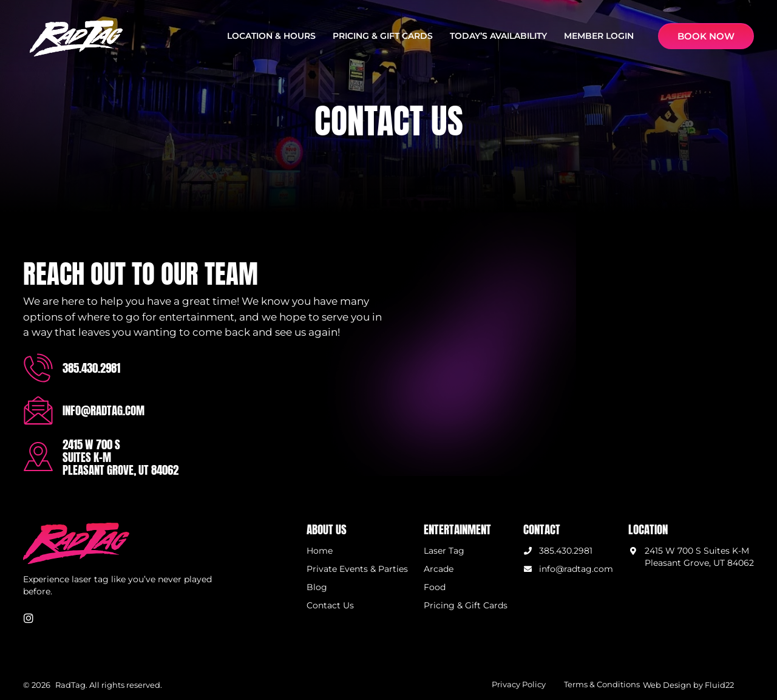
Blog (317, 587)
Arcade (439, 569)
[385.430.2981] (38, 368)
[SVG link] (76, 39)
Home (320, 551)
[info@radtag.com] (38, 410)
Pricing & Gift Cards (466, 606)
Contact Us (330, 606)
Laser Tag (444, 551)
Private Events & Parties (357, 569)
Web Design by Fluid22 (688, 685)
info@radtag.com (103, 410)
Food (435, 587)
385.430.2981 (91, 368)
